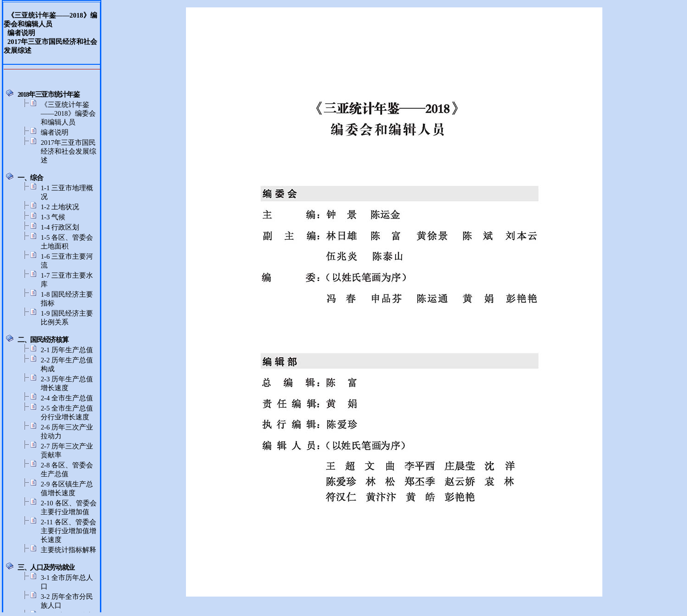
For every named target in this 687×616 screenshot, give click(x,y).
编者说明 (55, 132)
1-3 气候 (53, 217)
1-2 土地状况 (60, 207)
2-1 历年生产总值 (67, 350)
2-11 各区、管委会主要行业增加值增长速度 (68, 531)
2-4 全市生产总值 (67, 398)
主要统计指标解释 (68, 550)
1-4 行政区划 (60, 227)
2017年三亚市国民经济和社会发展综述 (68, 151)
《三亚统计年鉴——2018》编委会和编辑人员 (68, 113)
